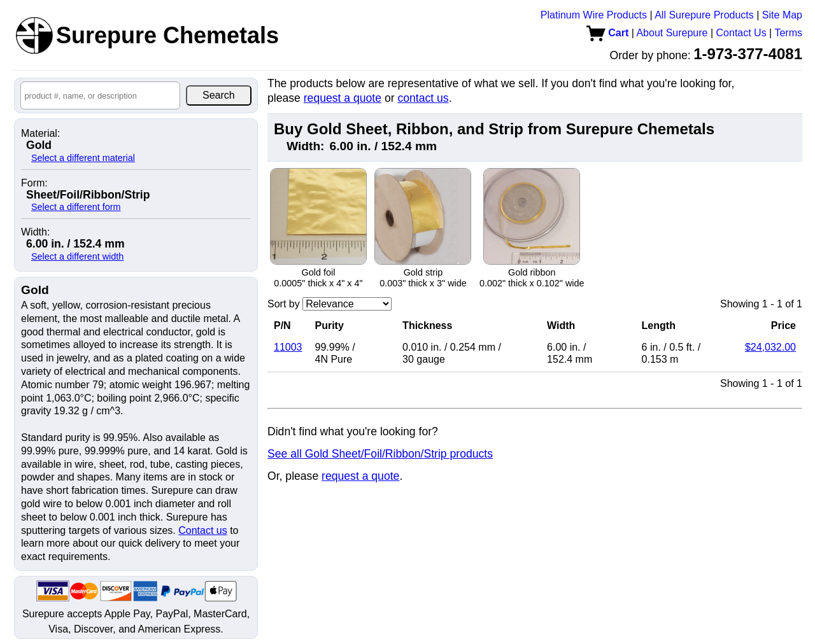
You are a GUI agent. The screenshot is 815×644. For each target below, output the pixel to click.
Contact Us (741, 33)
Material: (40, 134)
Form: (34, 183)
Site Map (782, 15)
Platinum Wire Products (594, 15)
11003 (288, 347)
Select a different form (76, 207)
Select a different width (77, 256)
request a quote (343, 98)
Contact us (202, 530)
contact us (423, 98)
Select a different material (83, 158)
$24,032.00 (770, 347)
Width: (35, 232)
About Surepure (672, 33)
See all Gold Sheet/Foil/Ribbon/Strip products (380, 454)
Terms (788, 33)
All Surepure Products (704, 15)
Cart (607, 33)
